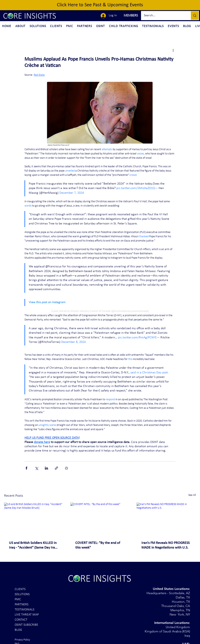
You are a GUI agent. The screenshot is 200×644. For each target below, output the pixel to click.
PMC (18, 599)
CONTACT (21, 620)
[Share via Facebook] (26, 468)
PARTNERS (22, 605)
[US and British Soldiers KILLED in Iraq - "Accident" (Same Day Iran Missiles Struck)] (34, 519)
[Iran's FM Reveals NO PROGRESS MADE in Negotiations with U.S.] (166, 519)
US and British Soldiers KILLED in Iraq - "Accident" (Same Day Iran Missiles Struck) (33, 546)
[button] (130, 16)
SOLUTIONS (22, 594)
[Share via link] (56, 468)
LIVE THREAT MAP (27, 615)
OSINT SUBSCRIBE (26, 625)
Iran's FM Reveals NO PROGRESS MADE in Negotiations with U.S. (166, 545)
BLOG (18, 630)
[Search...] (163, 16)
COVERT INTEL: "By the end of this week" (98, 545)
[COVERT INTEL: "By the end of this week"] (100, 519)
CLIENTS (20, 589)
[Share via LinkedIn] (46, 468)
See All (192, 495)
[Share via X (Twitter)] (36, 468)
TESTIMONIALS (24, 610)
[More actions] (173, 50)
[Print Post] (66, 468)
